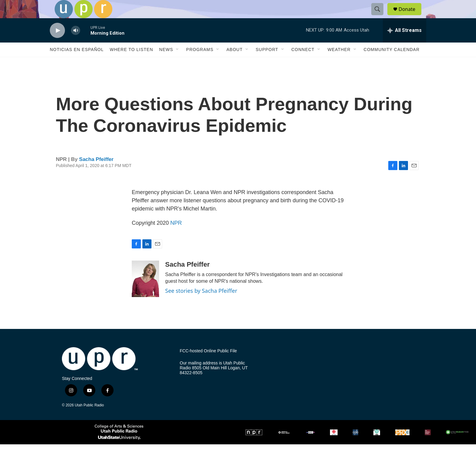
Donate (411, 16)
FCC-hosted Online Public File (208, 365)
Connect (303, 63)
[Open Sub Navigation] (178, 63)
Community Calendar (392, 63)
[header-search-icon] (380, 16)
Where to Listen (131, 63)
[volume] (76, 44)
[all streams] (405, 44)
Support (267, 63)
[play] (57, 44)
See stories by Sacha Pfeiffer (201, 304)
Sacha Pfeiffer (96, 173)
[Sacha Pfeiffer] (145, 292)
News (166, 63)
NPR (176, 237)
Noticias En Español (77, 63)
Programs (200, 63)
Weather (339, 63)
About (235, 63)
